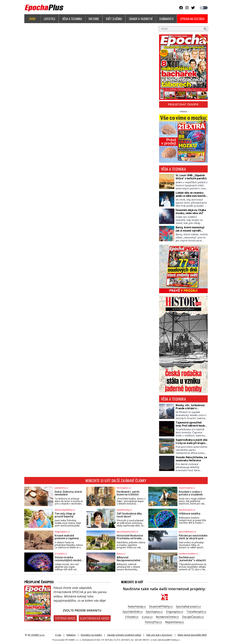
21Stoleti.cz (132, 617)
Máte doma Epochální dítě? (192, 635)
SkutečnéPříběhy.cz (161, 606)
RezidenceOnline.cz (167, 617)
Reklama (71, 635)
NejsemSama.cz (174, 622)
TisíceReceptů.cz (196, 612)
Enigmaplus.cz (175, 612)
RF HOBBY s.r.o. (36, 635)
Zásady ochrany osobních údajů (124, 635)
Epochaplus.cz (154, 612)
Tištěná (65, 618)
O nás (58, 635)
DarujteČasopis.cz (193, 617)
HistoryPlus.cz (153, 622)
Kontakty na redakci (91, 635)
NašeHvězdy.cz (137, 606)
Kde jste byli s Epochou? (159, 635)
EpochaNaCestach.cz (188, 606)
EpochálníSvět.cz (133, 612)
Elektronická (95, 618)
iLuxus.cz (147, 617)
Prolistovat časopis (183, 104)
